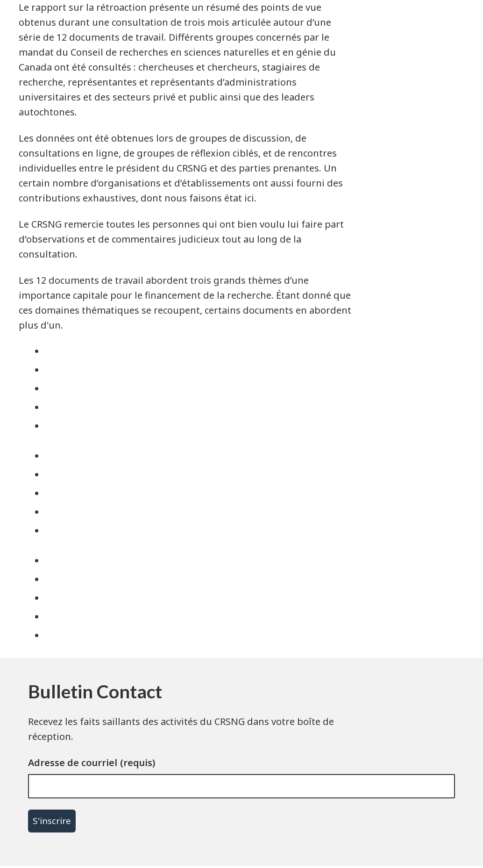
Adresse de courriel (73, 763)
